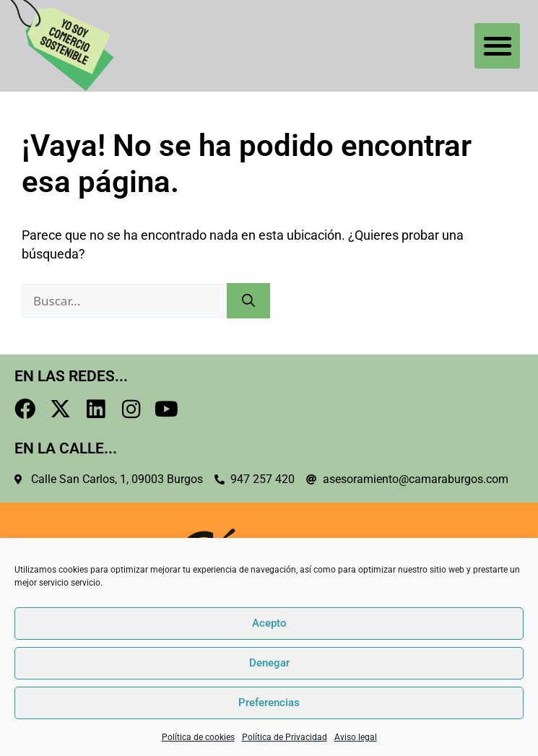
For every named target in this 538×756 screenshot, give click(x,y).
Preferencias (269, 703)
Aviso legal (356, 737)
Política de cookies (198, 737)
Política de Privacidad (285, 737)
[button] (497, 46)
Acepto (269, 623)
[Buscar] (248, 301)
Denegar (269, 663)
